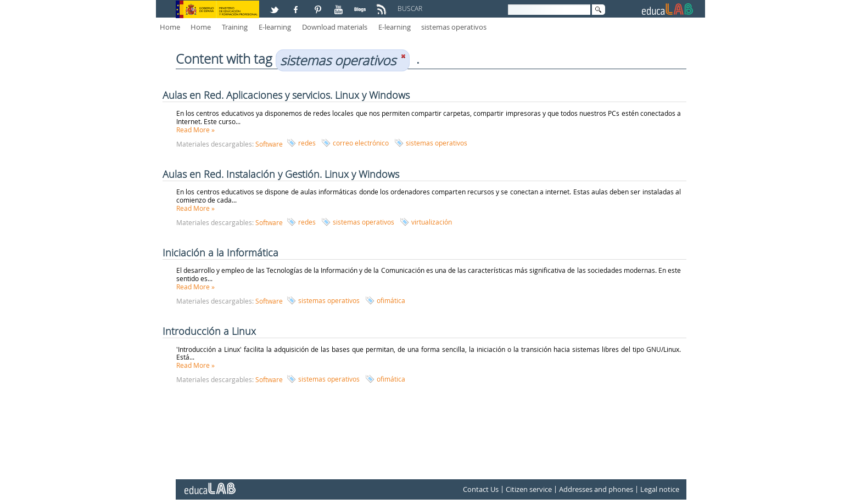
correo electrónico (361, 143)
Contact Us (481, 490)
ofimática (391, 300)
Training (235, 27)
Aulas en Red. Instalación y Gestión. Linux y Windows (281, 174)
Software (269, 144)
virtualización (432, 222)
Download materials (335, 27)
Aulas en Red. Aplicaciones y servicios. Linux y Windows (286, 95)
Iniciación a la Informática (220, 253)
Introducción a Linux (209, 331)
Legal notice (660, 490)
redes (307, 143)
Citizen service (529, 490)
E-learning (275, 27)
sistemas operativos (454, 27)
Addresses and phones (596, 490)
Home (170, 27)
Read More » (195, 130)
